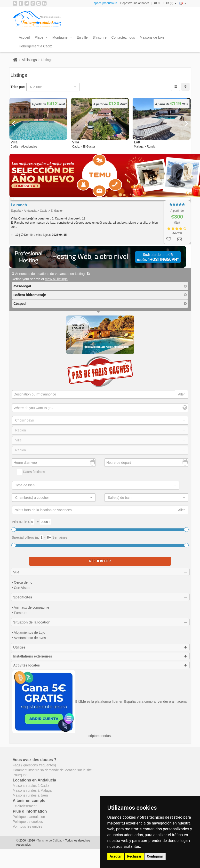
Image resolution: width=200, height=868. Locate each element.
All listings (29, 60)
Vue (100, 572)
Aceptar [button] (116, 856)
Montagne (63, 39)
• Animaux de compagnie (31, 607)
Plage (42, 39)
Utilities (100, 647)
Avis (177, 233)
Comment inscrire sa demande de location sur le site (52, 770)
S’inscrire (100, 37)
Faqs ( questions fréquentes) (34, 765)
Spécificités (100, 597)
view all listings (56, 279)
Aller (181, 394)
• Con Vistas (21, 588)
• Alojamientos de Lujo (29, 632)
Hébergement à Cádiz (35, 46)
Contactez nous (123, 37)
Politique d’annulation (29, 817)
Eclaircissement (25, 806)
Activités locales (100, 665)
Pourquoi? (21, 775)
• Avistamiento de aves (29, 638)
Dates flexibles (31, 472)
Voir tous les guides (28, 826)
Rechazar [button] (134, 856)
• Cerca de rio (22, 582)
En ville (82, 37)
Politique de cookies (28, 822)
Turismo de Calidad (50, 841)
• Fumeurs (20, 613)
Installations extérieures (100, 656)
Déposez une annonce (135, 3)
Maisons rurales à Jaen (30, 795)
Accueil (24, 37)
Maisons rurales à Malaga (32, 790)
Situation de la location (100, 622)
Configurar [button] (155, 856)
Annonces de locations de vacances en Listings (51, 274)
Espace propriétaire (104, 3)
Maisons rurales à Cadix (31, 786)
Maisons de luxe (152, 37)
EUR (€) (170, 3)
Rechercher (100, 561)
